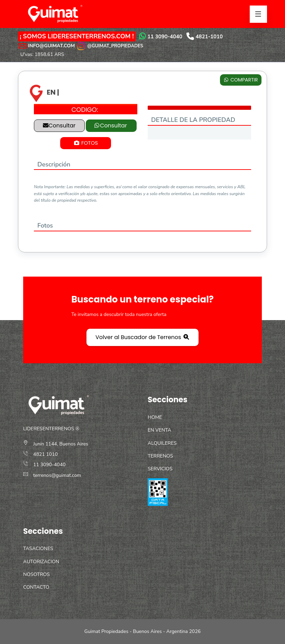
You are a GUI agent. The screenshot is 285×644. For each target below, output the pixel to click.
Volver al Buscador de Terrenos (142, 337)
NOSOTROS (36, 574)
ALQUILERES (162, 443)
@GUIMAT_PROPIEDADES (110, 46)
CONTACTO (36, 587)
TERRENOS (160, 456)
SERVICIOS (160, 469)
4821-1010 (209, 37)
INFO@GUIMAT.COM (51, 46)
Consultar (59, 126)
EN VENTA (159, 430)
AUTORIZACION (41, 562)
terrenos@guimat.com (57, 475)
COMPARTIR (241, 80)
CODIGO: (85, 110)
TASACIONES (38, 549)
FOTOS (86, 143)
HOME (155, 417)
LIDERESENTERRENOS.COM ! (91, 36)
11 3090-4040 (165, 37)
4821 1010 (45, 454)
